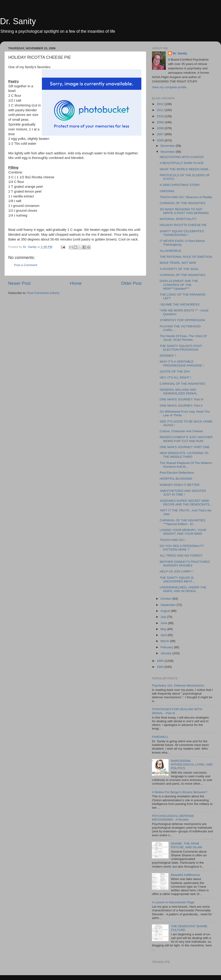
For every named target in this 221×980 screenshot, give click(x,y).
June (164, 623)
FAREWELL (160, 737)
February (167, 647)
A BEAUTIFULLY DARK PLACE (182, 163)
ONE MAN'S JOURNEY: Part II (181, 406)
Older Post (131, 283)
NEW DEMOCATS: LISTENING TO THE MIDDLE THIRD (184, 455)
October (166, 599)
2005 (161, 661)
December (168, 146)
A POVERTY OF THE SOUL (179, 269)
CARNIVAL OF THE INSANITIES (183, 203)
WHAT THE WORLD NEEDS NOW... (185, 169)
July (164, 617)
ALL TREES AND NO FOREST (181, 556)
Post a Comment (26, 265)
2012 (161, 104)
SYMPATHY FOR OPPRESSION (182, 320)
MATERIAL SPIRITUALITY (178, 219)
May (164, 629)
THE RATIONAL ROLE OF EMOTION (186, 257)
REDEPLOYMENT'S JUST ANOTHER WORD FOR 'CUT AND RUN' (186, 439)
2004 (161, 667)
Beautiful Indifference (185, 875)
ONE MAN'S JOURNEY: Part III (182, 399)
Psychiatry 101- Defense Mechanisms (178, 685)
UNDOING (167, 191)
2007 (161, 134)
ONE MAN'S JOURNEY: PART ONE (185, 447)
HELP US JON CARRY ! (177, 571)
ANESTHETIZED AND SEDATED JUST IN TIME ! (183, 493)
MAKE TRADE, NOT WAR (178, 263)
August (166, 611)
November (168, 152)
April (164, 635)
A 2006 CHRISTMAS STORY (180, 185)
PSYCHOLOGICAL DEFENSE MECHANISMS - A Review (173, 818)
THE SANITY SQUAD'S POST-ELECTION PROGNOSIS (181, 348)
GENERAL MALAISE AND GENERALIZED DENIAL (179, 392)
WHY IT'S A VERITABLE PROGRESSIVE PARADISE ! (182, 363)
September (169, 605)
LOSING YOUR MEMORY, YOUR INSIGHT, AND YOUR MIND (183, 532)
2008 (161, 128)
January (166, 653)
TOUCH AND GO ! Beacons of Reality (186, 197)
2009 (161, 122)
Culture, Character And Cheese (181, 431)
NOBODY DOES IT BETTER (180, 485)
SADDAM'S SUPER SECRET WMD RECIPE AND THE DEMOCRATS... (186, 503)
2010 (161, 116)
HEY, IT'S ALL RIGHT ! (176, 377)
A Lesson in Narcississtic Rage (173, 902)
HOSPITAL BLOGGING (176, 479)
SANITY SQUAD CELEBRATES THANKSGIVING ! (182, 233)
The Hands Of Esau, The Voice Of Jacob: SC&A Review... (183, 338)
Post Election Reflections (177, 473)
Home (76, 283)
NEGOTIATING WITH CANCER (182, 157)
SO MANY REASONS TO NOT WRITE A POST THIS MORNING (184, 211)
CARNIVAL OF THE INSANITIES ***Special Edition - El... (183, 522)
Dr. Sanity (18, 21)
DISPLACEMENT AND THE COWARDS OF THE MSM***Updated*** (179, 285)
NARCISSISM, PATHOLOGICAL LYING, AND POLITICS (192, 764)
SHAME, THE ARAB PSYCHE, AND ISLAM (186, 845)
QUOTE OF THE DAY (175, 371)
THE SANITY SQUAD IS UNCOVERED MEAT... (177, 579)
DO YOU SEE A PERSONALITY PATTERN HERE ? (182, 548)
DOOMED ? (168, 356)
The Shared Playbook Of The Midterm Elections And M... (186, 465)
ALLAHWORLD (170, 251)
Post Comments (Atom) (43, 293)
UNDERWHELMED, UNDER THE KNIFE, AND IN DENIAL (183, 589)
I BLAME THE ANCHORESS (180, 304)
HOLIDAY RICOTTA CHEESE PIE (183, 225)
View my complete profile (169, 87)
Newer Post (19, 283)
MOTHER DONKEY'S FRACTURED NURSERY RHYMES (185, 564)
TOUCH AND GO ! (173, 540)
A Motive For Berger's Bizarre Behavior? (180, 792)
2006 (161, 140)
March (165, 641)
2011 (161, 110)
